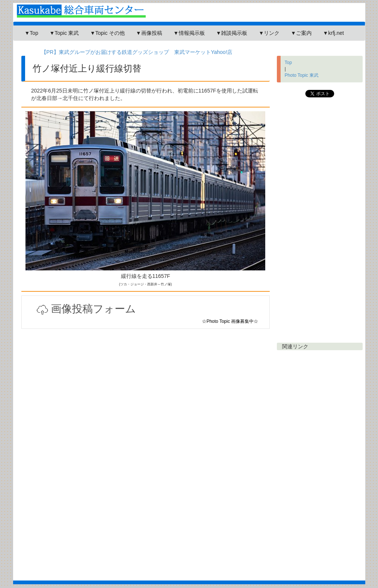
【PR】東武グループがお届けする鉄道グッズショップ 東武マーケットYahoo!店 (137, 52)
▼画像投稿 (149, 33)
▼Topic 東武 (64, 33)
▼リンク (269, 33)
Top (288, 63)
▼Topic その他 (107, 33)
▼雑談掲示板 (232, 33)
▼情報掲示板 (189, 33)
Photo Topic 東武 (302, 75)
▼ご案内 (301, 33)
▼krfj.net (333, 33)
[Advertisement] (146, 418)
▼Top (31, 33)
